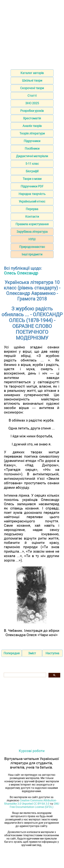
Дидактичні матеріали (32, 156)
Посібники (32, 149)
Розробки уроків (32, 111)
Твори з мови (32, 179)
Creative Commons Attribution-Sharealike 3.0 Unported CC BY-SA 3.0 (30, 802)
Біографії (32, 171)
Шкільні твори (32, 80)
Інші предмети (32, 254)
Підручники (32, 141)
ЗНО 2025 (32, 103)
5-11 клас (32, 164)
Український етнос (32, 201)
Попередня (12, 653)
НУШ (32, 239)
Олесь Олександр (21, 273)
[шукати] (25, 675)
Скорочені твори (32, 88)
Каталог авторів (32, 73)
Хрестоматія (32, 118)
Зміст (32, 653)
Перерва (32, 209)
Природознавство (32, 247)
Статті (32, 96)
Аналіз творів (32, 126)
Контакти (32, 217)
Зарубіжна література (32, 232)
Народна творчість (32, 194)
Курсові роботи (32, 751)
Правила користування (32, 224)
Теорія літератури (32, 133)
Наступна (52, 653)
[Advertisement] (32, 34)
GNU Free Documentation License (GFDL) (34, 805)
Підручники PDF (32, 186)
